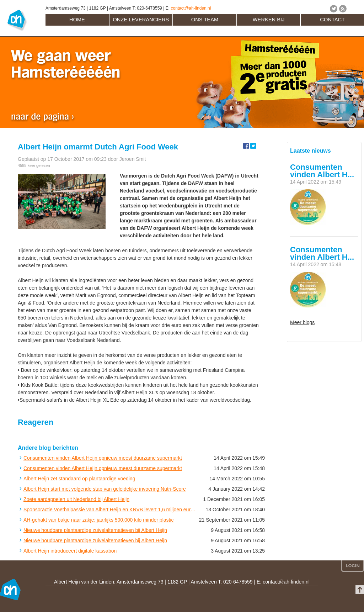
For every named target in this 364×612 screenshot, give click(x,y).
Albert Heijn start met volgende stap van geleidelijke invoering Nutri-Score (105, 489)
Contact (332, 20)
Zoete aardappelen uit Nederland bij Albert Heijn (76, 499)
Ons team (205, 20)
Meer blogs (302, 322)
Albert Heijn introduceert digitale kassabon (70, 551)
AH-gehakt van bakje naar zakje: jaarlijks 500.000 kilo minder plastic (99, 520)
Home (77, 20)
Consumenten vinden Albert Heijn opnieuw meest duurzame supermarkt (103, 458)
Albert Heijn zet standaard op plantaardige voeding (79, 479)
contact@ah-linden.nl (191, 8)
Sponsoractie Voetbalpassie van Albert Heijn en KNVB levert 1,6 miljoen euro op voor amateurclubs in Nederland (110, 510)
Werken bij (269, 20)
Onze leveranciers (141, 20)
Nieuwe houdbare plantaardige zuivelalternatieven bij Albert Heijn (95, 530)
